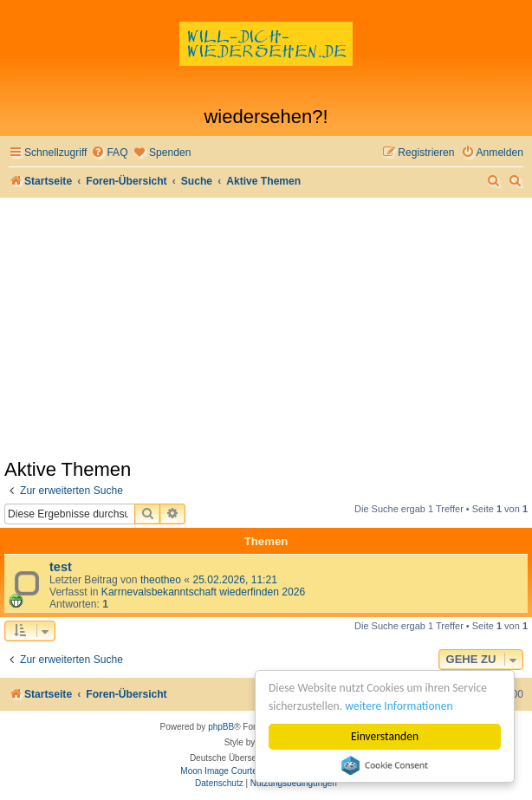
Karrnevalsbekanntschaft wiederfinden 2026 (203, 592)
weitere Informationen (399, 706)
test (61, 567)
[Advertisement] (266, 328)
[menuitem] (109, 153)
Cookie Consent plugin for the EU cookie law (385, 765)
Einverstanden (385, 736)
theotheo (161, 580)
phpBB (221, 727)
